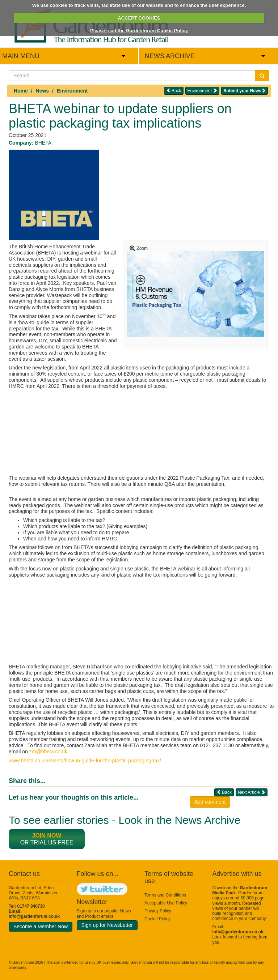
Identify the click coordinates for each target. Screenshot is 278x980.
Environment (72, 91)
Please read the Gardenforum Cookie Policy (139, 31)
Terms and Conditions (165, 895)
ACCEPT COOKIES (139, 18)
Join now (47, 836)
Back (174, 91)
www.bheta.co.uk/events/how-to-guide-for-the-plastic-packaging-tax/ (85, 761)
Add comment (210, 802)
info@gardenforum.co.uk (34, 916)
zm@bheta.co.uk (48, 752)
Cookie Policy (157, 919)
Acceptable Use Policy (166, 903)
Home (21, 91)
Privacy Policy (158, 911)
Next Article (252, 792)
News (43, 91)
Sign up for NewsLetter (107, 925)
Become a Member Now (41, 926)
